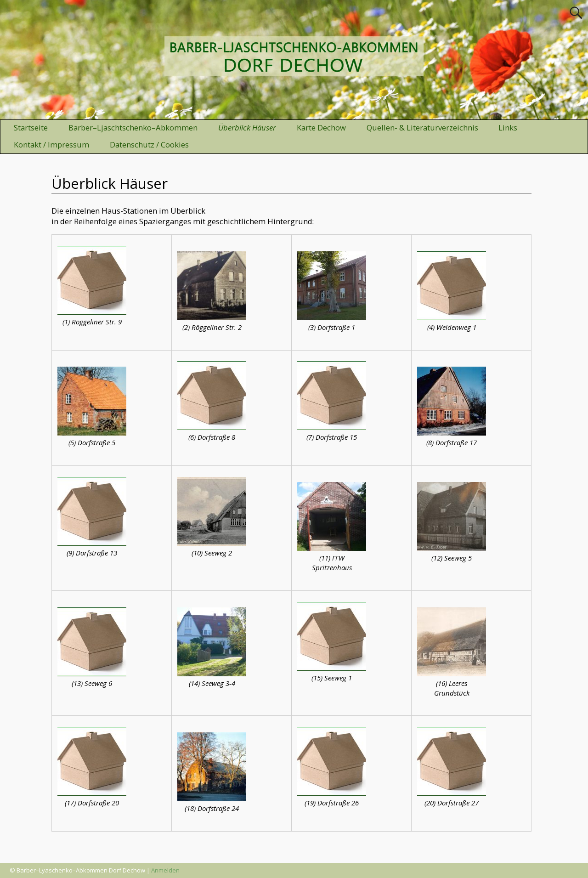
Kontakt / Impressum (51, 144)
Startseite (31, 127)
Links (508, 127)
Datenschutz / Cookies (149, 144)
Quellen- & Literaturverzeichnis (422, 127)
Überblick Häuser (247, 127)
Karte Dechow (321, 127)
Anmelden (165, 870)
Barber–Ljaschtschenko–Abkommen (133, 127)
